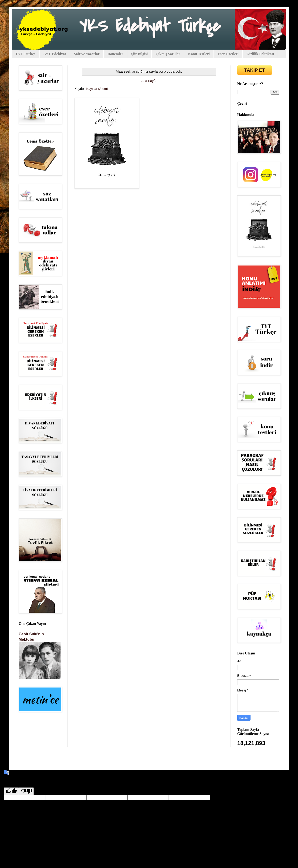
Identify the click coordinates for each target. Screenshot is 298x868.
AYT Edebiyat (55, 54)
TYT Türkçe (25, 54)
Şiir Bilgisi (139, 54)
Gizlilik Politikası (260, 54)
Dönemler (115, 54)
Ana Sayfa (149, 81)
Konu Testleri (199, 54)
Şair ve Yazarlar (87, 54)
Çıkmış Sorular (168, 54)
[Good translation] (11, 791)
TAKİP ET (255, 70)
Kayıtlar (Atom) (97, 89)
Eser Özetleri (228, 54)
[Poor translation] (26, 791)
